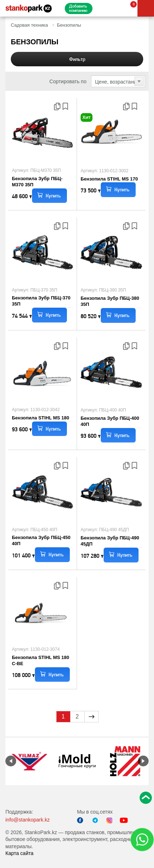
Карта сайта (19, 853)
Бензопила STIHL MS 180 (40, 418)
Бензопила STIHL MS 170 (109, 179)
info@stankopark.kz (28, 820)
